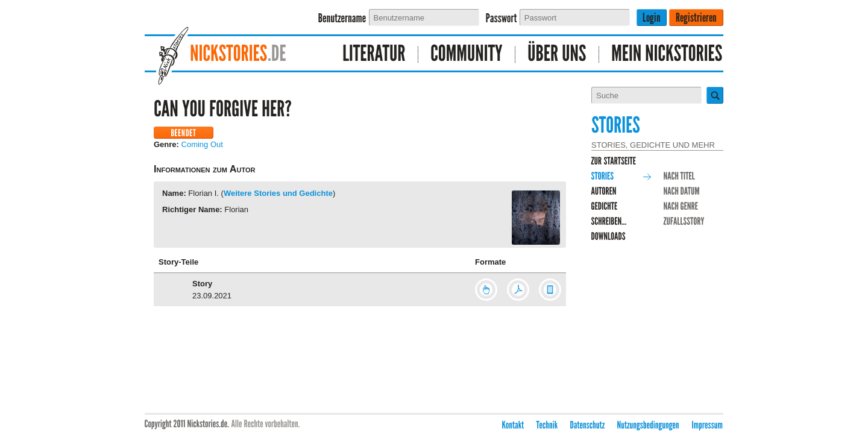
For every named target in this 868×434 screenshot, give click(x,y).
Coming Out (202, 144)
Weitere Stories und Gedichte (278, 193)
